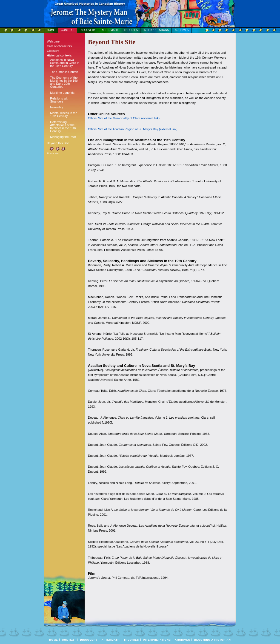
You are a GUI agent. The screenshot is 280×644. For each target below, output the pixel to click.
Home (51, 30)
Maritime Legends (62, 93)
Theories (131, 30)
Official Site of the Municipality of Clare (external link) (124, 118)
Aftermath (110, 30)
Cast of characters (59, 46)
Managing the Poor (63, 137)
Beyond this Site (58, 143)
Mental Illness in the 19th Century (64, 114)
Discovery (88, 30)
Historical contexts (59, 55)
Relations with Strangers (60, 100)
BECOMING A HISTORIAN (213, 640)
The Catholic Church (64, 72)
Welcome (53, 41)
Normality (57, 107)
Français (53, 153)
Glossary (53, 51)
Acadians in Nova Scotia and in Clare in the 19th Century (65, 63)
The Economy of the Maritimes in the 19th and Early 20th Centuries (64, 82)
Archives (182, 30)
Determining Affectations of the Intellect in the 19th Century (63, 127)
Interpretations (156, 30)
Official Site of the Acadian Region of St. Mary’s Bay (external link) (133, 129)
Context (67, 30)
